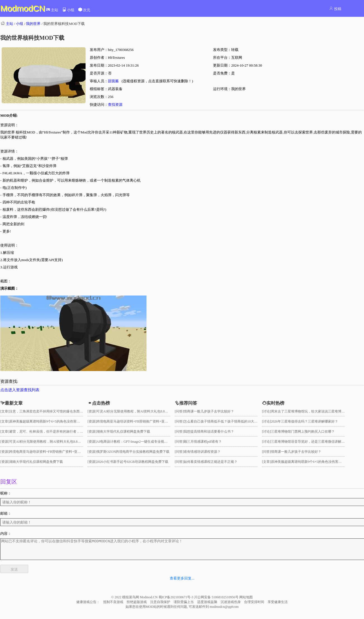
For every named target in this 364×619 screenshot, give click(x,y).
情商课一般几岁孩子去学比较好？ (209, 411)
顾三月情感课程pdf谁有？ (203, 442)
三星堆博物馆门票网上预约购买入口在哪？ (303, 432)
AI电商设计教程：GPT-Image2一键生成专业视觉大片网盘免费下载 (145, 442)
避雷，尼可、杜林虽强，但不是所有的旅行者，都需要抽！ (53, 432)
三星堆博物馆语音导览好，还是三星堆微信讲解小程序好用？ (316, 442)
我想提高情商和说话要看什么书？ (209, 432)
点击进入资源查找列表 (20, 390)
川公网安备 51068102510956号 (217, 601)
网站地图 (246, 601)
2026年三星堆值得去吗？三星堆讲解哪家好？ (304, 421)
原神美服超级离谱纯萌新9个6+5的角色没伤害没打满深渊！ (53, 421)
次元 (84, 10)
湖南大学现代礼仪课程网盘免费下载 (36, 462)
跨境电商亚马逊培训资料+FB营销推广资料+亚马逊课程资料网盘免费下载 (63, 452)
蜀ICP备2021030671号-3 (176, 601)
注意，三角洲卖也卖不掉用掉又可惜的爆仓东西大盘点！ (51, 411)
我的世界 (33, 24)
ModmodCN (23, 8)
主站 (52, 10)
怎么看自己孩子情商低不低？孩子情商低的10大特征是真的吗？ (231, 421)
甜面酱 (113, 81)
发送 (14, 574)
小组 (68, 10)
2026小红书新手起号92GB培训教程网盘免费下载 (132, 462)
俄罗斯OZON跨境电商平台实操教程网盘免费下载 (133, 452)
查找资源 (115, 105)
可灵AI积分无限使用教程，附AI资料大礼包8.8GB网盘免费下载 (56, 442)
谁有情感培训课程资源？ (202, 452)
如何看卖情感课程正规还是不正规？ (211, 462)
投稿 (335, 9)
